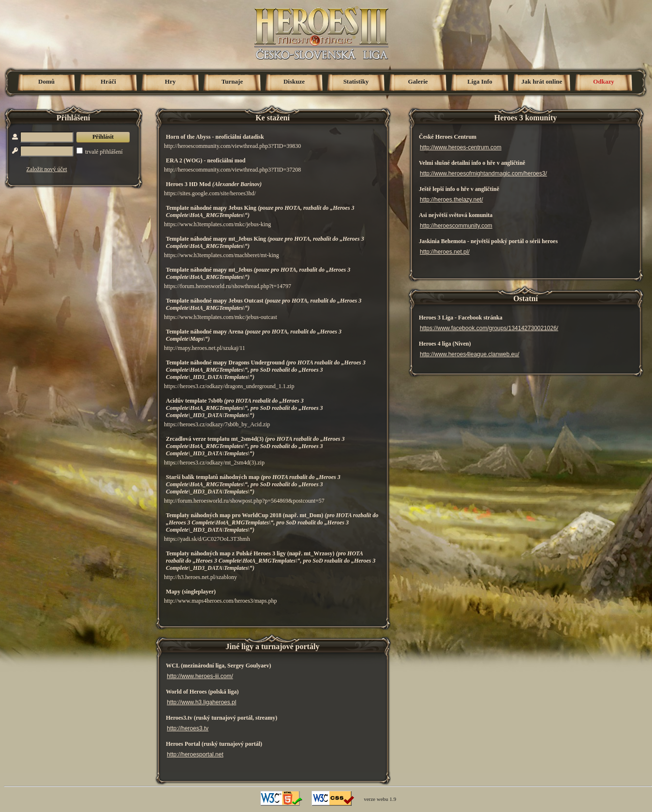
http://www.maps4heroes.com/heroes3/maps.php (221, 601)
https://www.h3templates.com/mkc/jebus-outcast (221, 317)
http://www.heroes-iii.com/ (200, 676)
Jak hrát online (542, 81)
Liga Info (480, 81)
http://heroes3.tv (188, 728)
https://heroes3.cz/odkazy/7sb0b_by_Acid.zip (217, 424)
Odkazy (603, 81)
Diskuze (294, 81)
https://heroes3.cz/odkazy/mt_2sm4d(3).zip (214, 463)
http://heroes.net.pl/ (445, 252)
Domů (46, 81)
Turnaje (232, 81)
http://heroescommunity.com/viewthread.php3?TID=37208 (232, 170)
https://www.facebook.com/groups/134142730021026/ (489, 328)
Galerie (418, 81)
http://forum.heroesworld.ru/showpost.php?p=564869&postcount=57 (244, 501)
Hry (170, 81)
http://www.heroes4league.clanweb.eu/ (469, 354)
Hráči (108, 81)
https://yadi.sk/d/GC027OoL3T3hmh (207, 539)
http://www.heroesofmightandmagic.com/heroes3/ (483, 174)
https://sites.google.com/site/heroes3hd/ (210, 193)
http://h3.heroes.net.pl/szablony (200, 577)
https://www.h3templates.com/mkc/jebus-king (217, 224)
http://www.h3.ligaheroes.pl (201, 702)
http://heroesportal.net (195, 754)
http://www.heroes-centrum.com (461, 147)
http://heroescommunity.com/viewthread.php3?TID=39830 (232, 146)
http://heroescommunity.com (456, 226)
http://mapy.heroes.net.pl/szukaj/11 (205, 348)
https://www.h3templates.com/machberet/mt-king (222, 255)
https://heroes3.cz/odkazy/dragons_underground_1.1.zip (229, 386)
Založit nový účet (47, 169)
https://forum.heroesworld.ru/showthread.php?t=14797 (228, 286)
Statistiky (356, 81)
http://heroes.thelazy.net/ (452, 200)
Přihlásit (103, 137)
